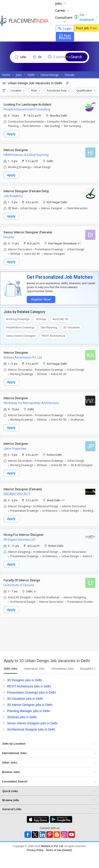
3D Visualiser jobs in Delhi (25, 699)
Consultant (64, 19)
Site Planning (49, 327)
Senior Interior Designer (21, 336)
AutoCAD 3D (61, 319)
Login (65, 28)
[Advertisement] (41, 636)
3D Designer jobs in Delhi (24, 680)
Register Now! (41, 299)
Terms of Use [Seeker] (59, 850)
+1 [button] (79, 243)
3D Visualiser (72, 327)
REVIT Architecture (54, 336)
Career (62, 10)
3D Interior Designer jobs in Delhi (30, 705)
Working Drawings (18, 319)
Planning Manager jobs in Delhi (28, 711)
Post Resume (65, 37)
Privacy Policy (35, 850)
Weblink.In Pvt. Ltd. (52, 846)
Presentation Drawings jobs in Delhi (31, 692)
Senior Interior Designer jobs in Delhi (32, 723)
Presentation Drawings (20, 327)
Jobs (60, 3)
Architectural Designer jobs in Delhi (31, 729)
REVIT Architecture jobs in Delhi (29, 686)
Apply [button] (11, 134)
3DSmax (41, 319)
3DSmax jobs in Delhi (22, 717)
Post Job (86, 28)
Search (76, 57)
